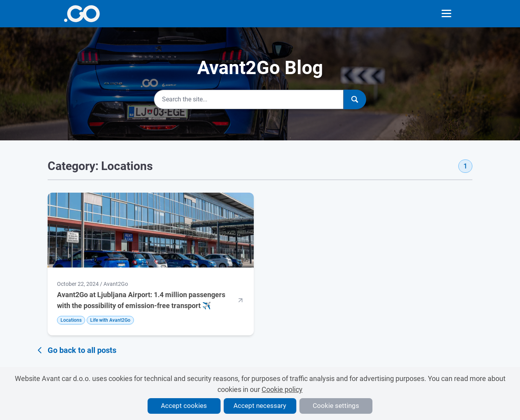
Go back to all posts (76, 350)
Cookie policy (282, 389)
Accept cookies (184, 406)
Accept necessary (260, 406)
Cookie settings (336, 406)
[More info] (82, 14)
